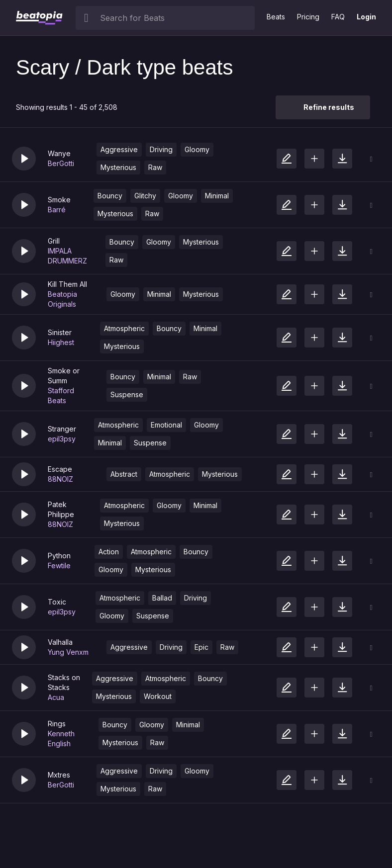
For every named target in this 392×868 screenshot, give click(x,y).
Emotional (166, 425)
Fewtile (59, 565)
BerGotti (61, 163)
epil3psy (62, 439)
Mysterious (118, 167)
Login (366, 17)
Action (109, 552)
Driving (161, 149)
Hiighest (61, 342)
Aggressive (119, 149)
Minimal (217, 196)
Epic (201, 647)
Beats (276, 17)
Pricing (308, 17)
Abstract (124, 474)
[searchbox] (175, 18)
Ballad (162, 598)
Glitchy (145, 196)
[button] (24, 159)
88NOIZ (60, 479)
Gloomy (197, 149)
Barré (57, 210)
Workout (158, 696)
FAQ (338, 17)
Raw (155, 167)
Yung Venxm (68, 652)
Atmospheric (124, 328)
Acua (56, 697)
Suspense (127, 394)
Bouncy (110, 196)
